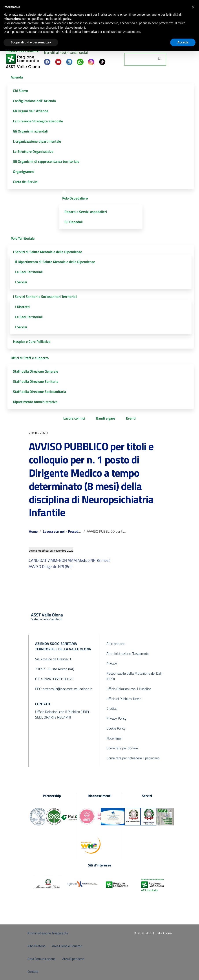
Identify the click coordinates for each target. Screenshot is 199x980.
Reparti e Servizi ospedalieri (86, 212)
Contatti (33, 972)
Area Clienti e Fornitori (67, 946)
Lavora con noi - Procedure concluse (70, 531)
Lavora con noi (74, 418)
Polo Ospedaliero (75, 198)
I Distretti (22, 307)
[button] (193, 7)
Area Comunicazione (42, 959)
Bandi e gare (106, 418)
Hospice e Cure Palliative (32, 342)
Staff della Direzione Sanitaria (36, 381)
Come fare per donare (122, 748)
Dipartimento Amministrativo (35, 402)
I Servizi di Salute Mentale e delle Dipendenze (47, 252)
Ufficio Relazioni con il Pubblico (129, 689)
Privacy (112, 663)
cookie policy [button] (62, 19)
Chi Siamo (20, 91)
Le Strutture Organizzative (33, 151)
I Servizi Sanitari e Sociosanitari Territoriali (45, 297)
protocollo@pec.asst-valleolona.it (67, 689)
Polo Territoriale (23, 238)
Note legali (114, 738)
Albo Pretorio (37, 946)
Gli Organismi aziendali (30, 131)
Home (33, 531)
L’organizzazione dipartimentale (37, 141)
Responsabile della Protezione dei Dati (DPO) (134, 676)
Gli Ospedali (74, 222)
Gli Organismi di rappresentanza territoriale (46, 161)
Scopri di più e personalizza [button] (31, 42)
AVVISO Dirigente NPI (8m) (51, 567)
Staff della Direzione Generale (36, 371)
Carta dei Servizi (25, 182)
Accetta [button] (183, 42)
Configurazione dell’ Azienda (34, 101)
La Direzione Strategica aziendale (38, 121)
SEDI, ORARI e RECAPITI (53, 717)
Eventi (131, 418)
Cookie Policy (116, 728)
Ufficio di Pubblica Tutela (124, 699)
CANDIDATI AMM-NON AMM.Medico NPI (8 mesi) (70, 560)
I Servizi (21, 282)
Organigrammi (24, 172)
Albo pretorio (116, 644)
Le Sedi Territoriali (29, 272)
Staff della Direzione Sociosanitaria (39, 392)
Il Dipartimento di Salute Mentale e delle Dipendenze (55, 262)
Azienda (17, 77)
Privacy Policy (116, 718)
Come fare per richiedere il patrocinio (133, 758)
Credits (111, 708)
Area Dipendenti (73, 959)
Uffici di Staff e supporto (30, 358)
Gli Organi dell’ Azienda (31, 111)
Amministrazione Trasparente (128, 653)
